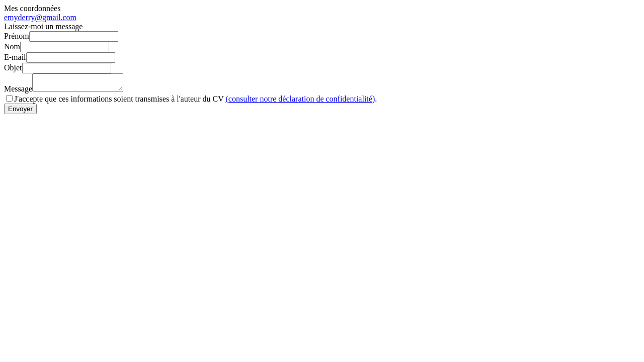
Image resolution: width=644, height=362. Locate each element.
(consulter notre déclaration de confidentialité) (300, 102)
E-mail (15, 57)
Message (18, 92)
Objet (13, 68)
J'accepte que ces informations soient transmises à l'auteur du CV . (195, 102)
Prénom (17, 36)
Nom (12, 47)
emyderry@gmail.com (40, 17)
